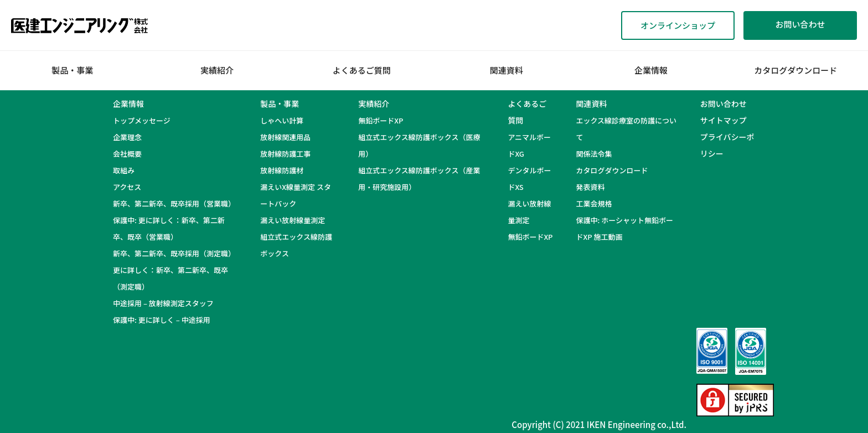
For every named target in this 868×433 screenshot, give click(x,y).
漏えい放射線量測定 (293, 220)
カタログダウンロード (795, 70)
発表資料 (590, 187)
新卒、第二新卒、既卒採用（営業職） (174, 203)
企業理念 (127, 137)
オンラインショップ (678, 25)
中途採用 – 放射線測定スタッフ (170, 303)
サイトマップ (724, 120)
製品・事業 (72, 70)
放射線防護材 (282, 170)
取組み (124, 170)
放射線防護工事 (285, 154)
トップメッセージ (142, 120)
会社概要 (127, 154)
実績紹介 (217, 70)
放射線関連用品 (285, 137)
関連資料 (507, 70)
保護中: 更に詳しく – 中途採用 (162, 320)
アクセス (127, 187)
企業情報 (651, 70)
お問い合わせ (800, 24)
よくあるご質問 (362, 70)
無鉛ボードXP (381, 120)
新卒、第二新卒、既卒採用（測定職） (174, 253)
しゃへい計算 (282, 120)
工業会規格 (594, 203)
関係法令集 (594, 154)
